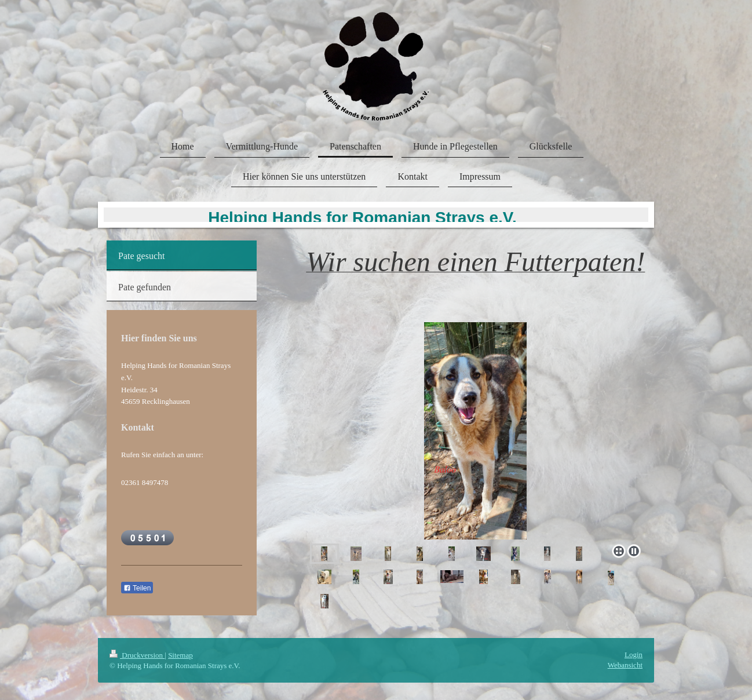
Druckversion (137, 655)
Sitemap (180, 655)
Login (634, 655)
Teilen (137, 588)
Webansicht (625, 665)
